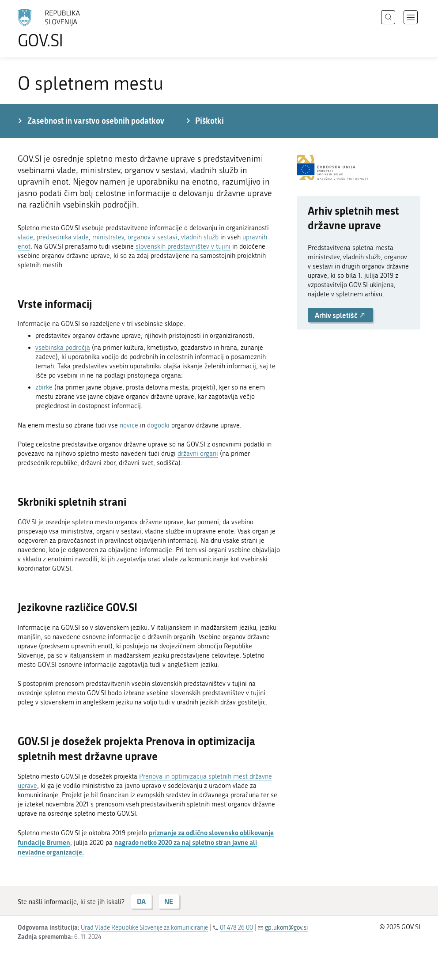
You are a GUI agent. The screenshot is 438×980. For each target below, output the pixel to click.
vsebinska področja (63, 348)
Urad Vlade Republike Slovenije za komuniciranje (144, 928)
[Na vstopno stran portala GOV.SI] (62, 29)
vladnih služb (200, 237)
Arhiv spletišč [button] (340, 315)
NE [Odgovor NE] (169, 901)
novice (129, 425)
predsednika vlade (63, 237)
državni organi (198, 454)
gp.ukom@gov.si (286, 928)
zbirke (44, 387)
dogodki (158, 425)
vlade (25, 237)
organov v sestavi (153, 237)
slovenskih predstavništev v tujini (183, 246)
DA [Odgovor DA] (141, 901)
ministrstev (108, 237)
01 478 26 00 (236, 928)
